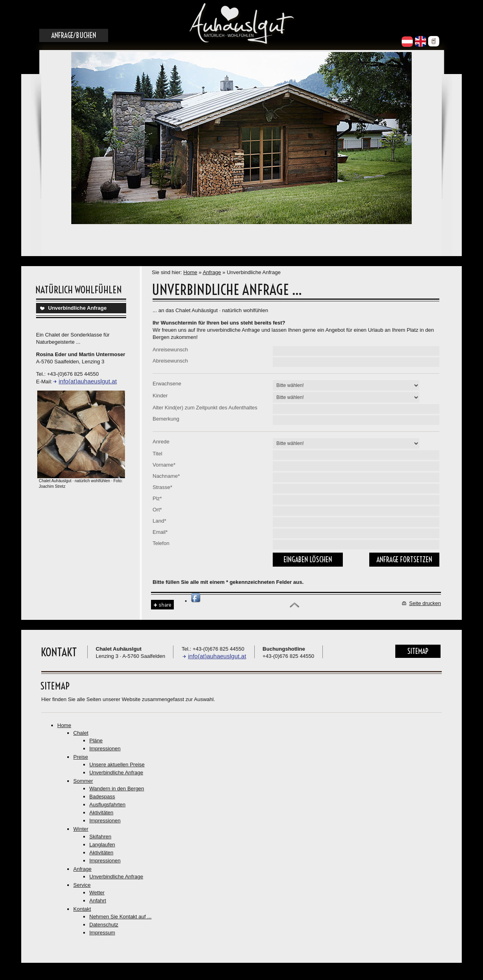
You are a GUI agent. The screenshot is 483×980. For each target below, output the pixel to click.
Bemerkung (166, 419)
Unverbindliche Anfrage (77, 308)
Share (162, 605)
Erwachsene (167, 384)
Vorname (164, 465)
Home (190, 272)
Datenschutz (104, 925)
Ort (157, 510)
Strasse (162, 487)
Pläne (96, 741)
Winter (81, 829)
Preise (81, 757)
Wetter (97, 893)
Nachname (166, 476)
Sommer (83, 781)
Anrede (161, 442)
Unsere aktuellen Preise (117, 765)
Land (159, 521)
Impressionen (105, 749)
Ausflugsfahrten (107, 805)
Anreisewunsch (170, 350)
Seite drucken (425, 603)
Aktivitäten (101, 813)
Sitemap (418, 651)
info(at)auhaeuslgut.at (88, 381)
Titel (157, 454)
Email (160, 532)
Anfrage (212, 272)
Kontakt (82, 909)
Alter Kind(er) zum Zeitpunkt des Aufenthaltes (205, 408)
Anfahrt (98, 901)
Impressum (102, 933)
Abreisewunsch (170, 361)
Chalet (81, 733)
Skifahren (100, 837)
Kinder (160, 396)
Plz (157, 498)
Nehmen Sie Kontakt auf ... (120, 917)
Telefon (161, 543)
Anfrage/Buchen (74, 35)
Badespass (102, 797)
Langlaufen (102, 845)
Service (82, 885)
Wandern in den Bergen (117, 789)
